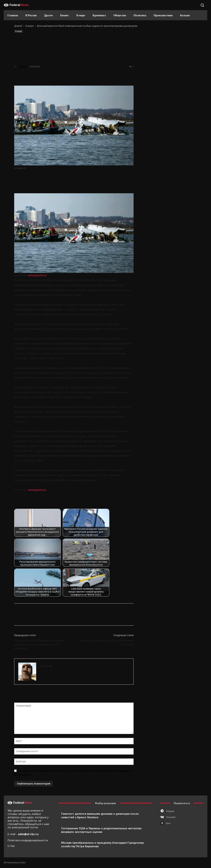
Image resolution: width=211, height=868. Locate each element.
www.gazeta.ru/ (37, 275)
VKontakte (171, 817)
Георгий (22, 66)
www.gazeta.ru (37, 490)
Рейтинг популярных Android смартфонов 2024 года (107, 642)
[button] (202, 5)
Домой (18, 26)
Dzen (168, 823)
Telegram (170, 811)
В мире (30, 26)
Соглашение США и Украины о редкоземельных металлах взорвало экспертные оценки (101, 830)
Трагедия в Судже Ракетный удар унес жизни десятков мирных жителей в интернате (39, 644)
